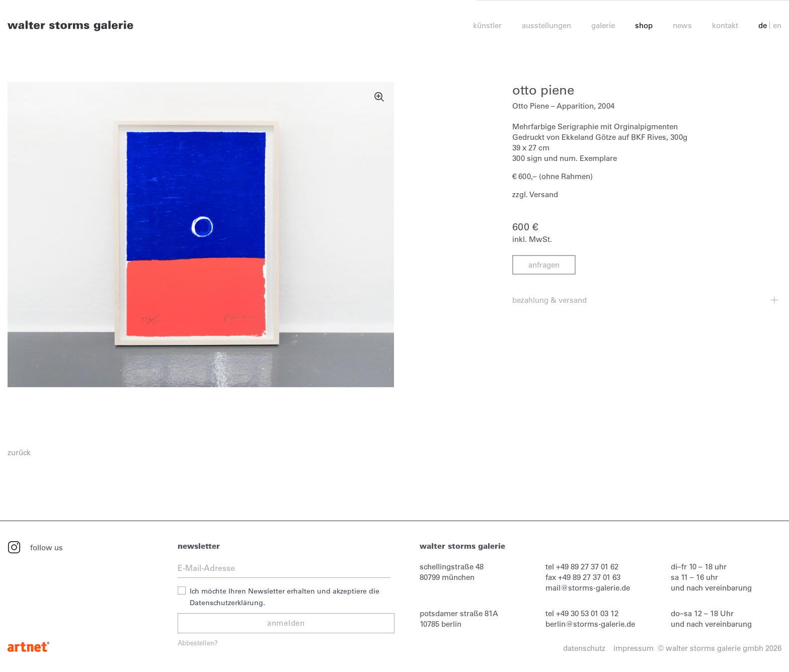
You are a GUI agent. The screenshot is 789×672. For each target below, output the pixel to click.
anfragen (544, 265)
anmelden (286, 623)
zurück (19, 452)
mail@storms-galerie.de (588, 588)
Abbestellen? (198, 643)
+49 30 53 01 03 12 (587, 613)
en (777, 26)
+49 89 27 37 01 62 (587, 567)
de (763, 26)
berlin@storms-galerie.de (590, 624)
